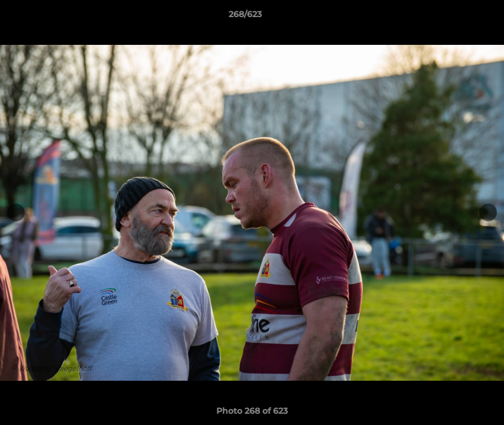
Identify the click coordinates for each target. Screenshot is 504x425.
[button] (454, 17)
